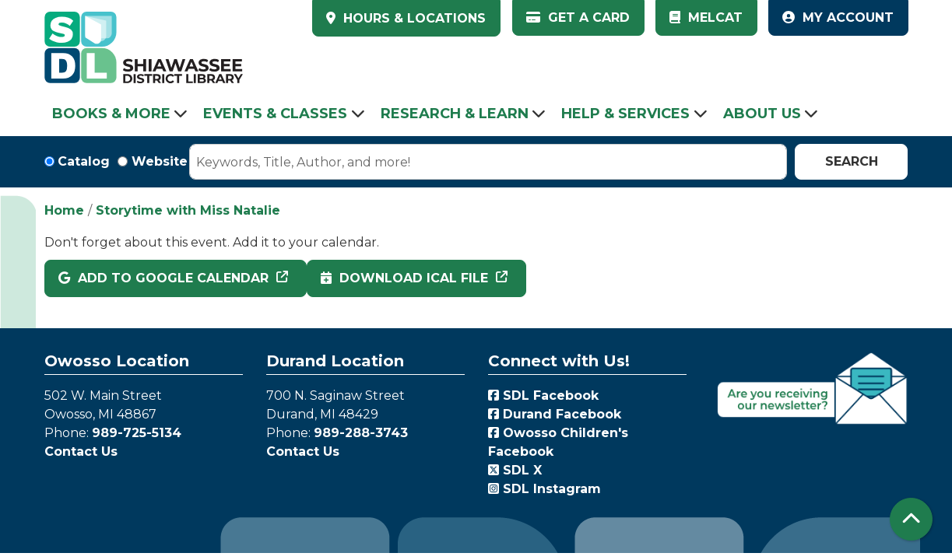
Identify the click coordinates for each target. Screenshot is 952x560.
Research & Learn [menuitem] (455, 114)
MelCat (706, 17)
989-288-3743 (361, 433)
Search (852, 161)
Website (160, 161)
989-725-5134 (137, 433)
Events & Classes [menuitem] (275, 114)
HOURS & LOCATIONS (413, 18)
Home (64, 210)
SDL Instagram (545, 489)
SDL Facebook (543, 395)
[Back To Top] (911, 519)
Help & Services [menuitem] (625, 114)
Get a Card (578, 17)
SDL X (515, 470)
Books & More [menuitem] (111, 114)
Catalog (84, 161)
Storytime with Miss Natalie (188, 210)
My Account (838, 17)
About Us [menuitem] (762, 114)
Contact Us (81, 451)
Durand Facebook (555, 414)
